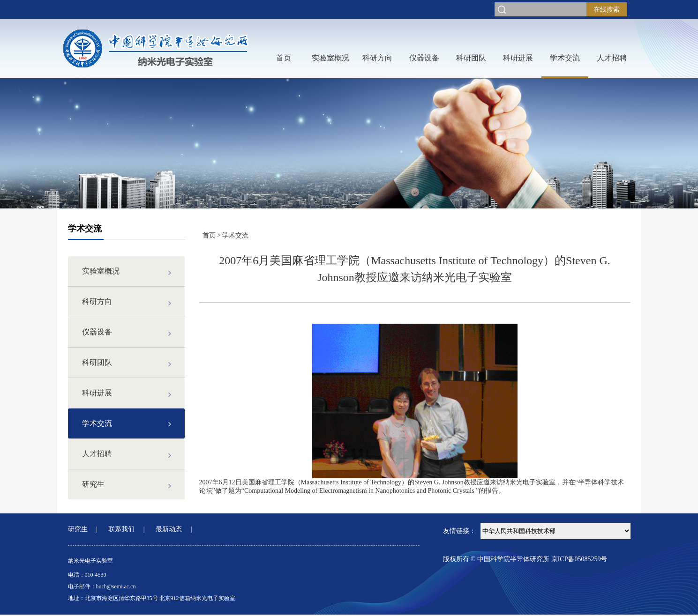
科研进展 (518, 58)
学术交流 (565, 58)
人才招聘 (612, 58)
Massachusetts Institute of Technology (351, 482)
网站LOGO (156, 49)
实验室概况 (330, 58)
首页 (284, 58)
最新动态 (169, 529)
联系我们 (121, 529)
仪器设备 (424, 58)
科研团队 (471, 58)
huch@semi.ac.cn (116, 586)
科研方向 (377, 58)
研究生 (93, 484)
